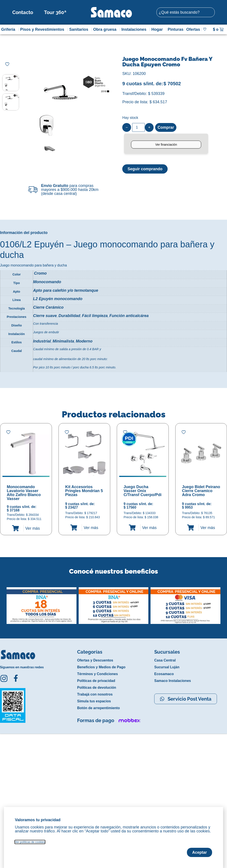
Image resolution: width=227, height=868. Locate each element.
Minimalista (63, 341)
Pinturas (176, 29)
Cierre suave (45, 316)
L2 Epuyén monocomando (58, 299)
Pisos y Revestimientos (43, 29)
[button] (3, 602)
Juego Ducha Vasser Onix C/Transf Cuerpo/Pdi (143, 491)
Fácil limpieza (95, 316)
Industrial (42, 341)
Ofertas (193, 29)
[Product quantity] (138, 127)
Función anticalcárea (129, 316)
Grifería (9, 29)
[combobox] (186, 12)
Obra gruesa (106, 29)
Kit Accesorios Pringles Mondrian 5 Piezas (84, 491)
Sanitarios (80, 29)
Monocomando (47, 282)
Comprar (166, 127)
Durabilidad (69, 316)
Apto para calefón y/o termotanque (66, 290)
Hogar (158, 29)
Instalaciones (135, 29)
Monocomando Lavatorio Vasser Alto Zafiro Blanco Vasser (24, 493)
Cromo (40, 273)
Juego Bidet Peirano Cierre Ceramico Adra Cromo (201, 491)
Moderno (84, 341)
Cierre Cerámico (48, 307)
